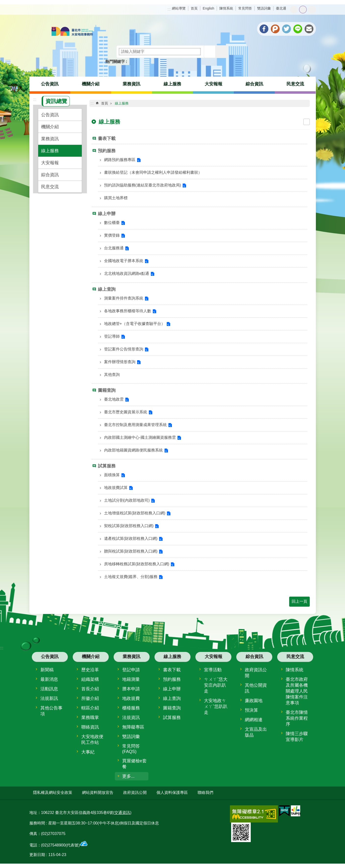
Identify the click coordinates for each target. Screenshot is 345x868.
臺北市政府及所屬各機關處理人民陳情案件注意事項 (297, 691)
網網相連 (254, 720)
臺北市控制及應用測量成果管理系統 (135, 425)
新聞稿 (47, 670)
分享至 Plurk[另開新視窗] (275, 29)
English (208, 8)
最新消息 (49, 679)
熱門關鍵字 (115, 62)
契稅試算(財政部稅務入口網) (129, 526)
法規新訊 (49, 698)
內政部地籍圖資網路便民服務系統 (133, 450)
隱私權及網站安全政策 (53, 793)
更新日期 (37, 855)
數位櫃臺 (112, 223)
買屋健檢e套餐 (134, 764)
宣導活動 (213, 670)
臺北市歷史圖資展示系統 (126, 412)
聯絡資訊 (90, 727)
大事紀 (88, 752)
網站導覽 (179, 8)
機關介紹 (91, 84)
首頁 (194, 8)
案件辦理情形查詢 (120, 362)
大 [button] (312, 10)
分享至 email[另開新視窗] (309, 29)
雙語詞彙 (264, 8)
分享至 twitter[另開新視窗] (286, 29)
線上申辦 (107, 214)
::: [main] (92, 103)
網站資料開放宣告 (98, 793)
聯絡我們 (205, 793)
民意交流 (295, 84)
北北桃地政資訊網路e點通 (127, 273)
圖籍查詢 (107, 390)
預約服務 (107, 151)
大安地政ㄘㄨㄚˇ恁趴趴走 (216, 706)
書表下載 (107, 139)
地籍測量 (131, 679)
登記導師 (112, 336)
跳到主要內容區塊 (3, 3)
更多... (128, 776)
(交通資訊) (122, 812)
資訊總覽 (56, 101)
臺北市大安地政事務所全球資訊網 (72, 32)
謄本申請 (131, 689)
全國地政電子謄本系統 (124, 261)
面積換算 (112, 475)
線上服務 (172, 84)
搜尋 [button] (210, 52)
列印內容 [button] (307, 122)
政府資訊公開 (256, 673)
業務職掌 (90, 718)
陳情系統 (226, 8)
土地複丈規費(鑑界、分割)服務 (131, 577)
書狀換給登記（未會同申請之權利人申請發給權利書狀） (153, 172)
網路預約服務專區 (120, 160)
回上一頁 (299, 601)
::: (169, 9)
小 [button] (294, 10)
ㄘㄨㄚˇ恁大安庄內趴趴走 (216, 685)
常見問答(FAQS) (131, 749)
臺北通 (281, 8)
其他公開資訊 (256, 688)
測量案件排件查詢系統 (124, 298)
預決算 (251, 710)
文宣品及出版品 (256, 732)
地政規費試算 (116, 488)
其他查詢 (112, 375)
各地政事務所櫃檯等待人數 (128, 311)
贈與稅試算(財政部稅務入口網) (131, 551)
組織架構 (90, 679)
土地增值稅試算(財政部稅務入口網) (135, 513)
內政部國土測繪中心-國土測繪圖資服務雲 (140, 437)
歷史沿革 (90, 670)
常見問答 (245, 8)
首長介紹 (90, 689)
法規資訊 (131, 718)
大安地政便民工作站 (92, 740)
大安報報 (214, 84)
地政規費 (131, 698)
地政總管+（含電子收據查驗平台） (135, 324)
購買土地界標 (116, 198)
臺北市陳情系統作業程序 (297, 718)
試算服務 (107, 466)
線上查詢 (107, 289)
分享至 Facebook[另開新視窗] (264, 29)
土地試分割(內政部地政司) (127, 500)
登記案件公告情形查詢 (124, 349)
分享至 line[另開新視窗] (298, 29)
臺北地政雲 (114, 399)
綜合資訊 (254, 84)
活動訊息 (49, 689)
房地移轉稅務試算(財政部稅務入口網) (137, 564)
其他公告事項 (51, 711)
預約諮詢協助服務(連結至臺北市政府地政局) (143, 185)
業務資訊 (131, 84)
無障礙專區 (133, 727)
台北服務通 (114, 248)
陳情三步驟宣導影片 (297, 737)
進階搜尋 (222, 52)
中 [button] (303, 10)
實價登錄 (112, 235)
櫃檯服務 (131, 708)
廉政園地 (254, 701)
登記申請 (131, 670)
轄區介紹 (90, 708)
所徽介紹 (90, 698)
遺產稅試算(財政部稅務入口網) (131, 538)
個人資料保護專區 (172, 793)
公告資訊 (50, 84)
